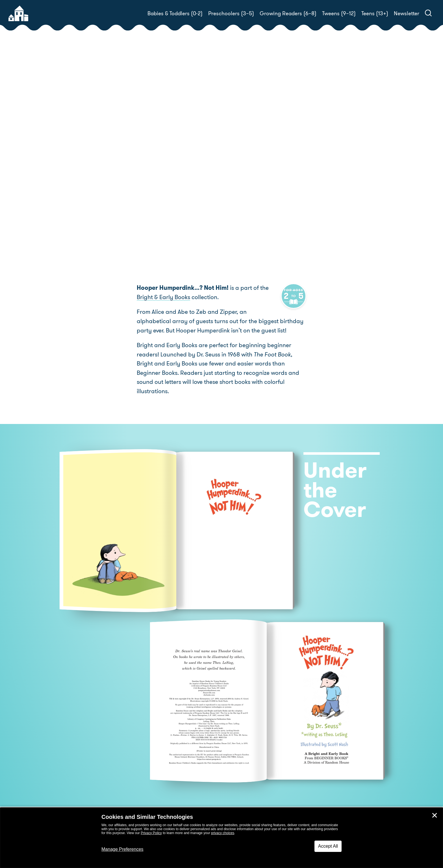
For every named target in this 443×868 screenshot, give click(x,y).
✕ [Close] (435, 815)
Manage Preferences (122, 849)
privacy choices (223, 833)
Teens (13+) (375, 13)
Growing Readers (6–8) (288, 13)
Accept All (328, 846)
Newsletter (407, 13)
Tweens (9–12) (339, 13)
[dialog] (221, 838)
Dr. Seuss (257, 169)
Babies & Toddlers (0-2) (175, 13)
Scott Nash (327, 169)
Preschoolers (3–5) (231, 13)
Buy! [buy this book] (240, 189)
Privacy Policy (151, 833)
